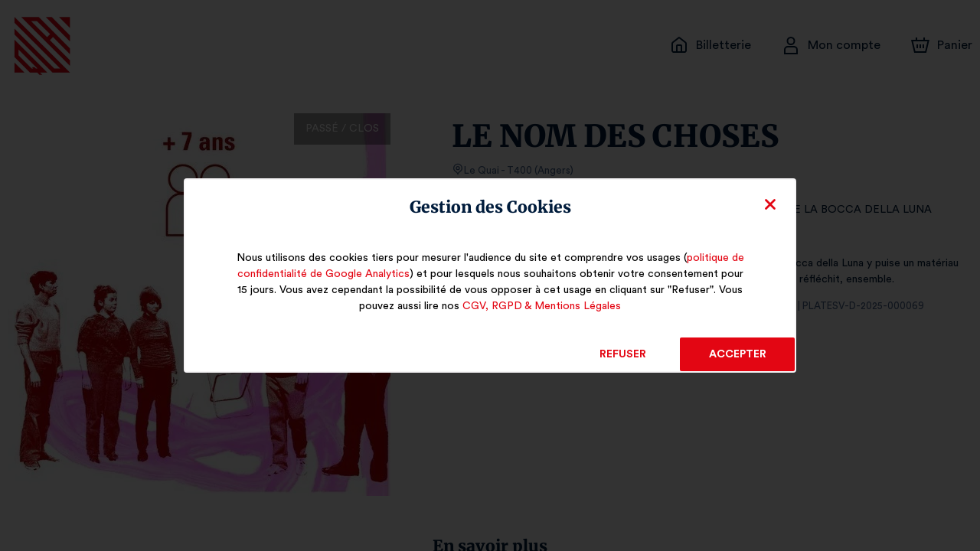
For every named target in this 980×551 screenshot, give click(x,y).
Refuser (623, 354)
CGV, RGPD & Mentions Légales (541, 306)
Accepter (737, 354)
